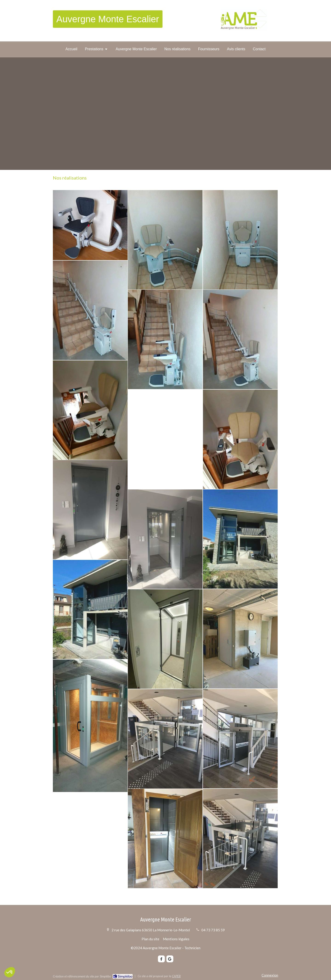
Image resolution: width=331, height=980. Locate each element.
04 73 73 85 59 (213, 930)
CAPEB (176, 976)
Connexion (270, 975)
